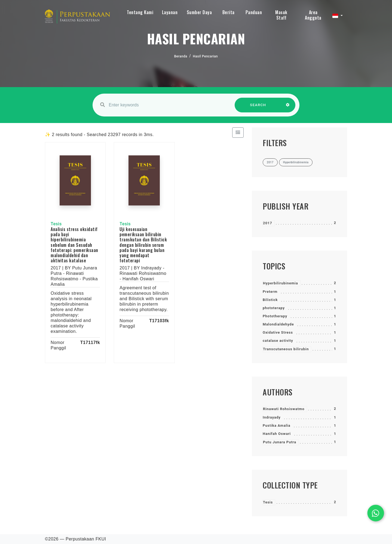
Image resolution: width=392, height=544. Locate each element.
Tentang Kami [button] (140, 12)
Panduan (254, 12)
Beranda (181, 56)
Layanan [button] (170, 12)
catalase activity (278, 341)
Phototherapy (275, 316)
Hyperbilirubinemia (281, 283)
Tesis (268, 502)
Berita (229, 12)
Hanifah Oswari (277, 434)
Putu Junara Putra (280, 442)
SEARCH (258, 108)
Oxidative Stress (278, 332)
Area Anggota (313, 15)
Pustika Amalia (277, 425)
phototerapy (274, 308)
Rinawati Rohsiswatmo (284, 409)
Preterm (270, 292)
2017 (268, 223)
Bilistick (270, 300)
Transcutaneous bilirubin (286, 349)
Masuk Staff (281, 15)
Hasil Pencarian (206, 56)
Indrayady (272, 417)
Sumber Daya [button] (199, 12)
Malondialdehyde (278, 324)
